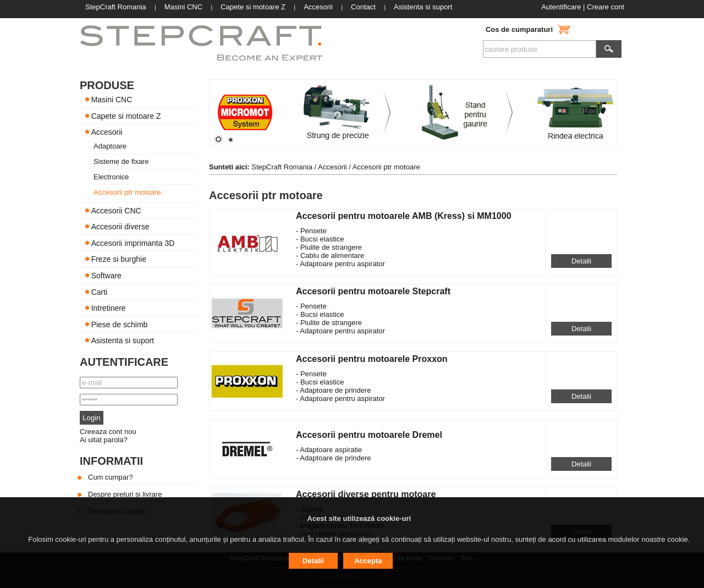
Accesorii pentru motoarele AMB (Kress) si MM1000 (404, 216)
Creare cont (606, 7)
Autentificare (561, 7)
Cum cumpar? (111, 477)
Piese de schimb (120, 324)
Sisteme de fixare (121, 161)
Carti (100, 292)
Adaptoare (110, 146)
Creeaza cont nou (108, 432)
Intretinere (109, 308)
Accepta (368, 561)
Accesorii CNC (116, 210)
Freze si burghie (119, 259)
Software (106, 276)
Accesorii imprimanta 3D (133, 243)
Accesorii (107, 132)
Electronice (111, 177)
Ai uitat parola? (104, 440)
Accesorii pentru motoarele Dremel (369, 435)
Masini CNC (112, 100)
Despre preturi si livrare (125, 494)
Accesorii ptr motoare (127, 192)
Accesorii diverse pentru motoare (366, 494)
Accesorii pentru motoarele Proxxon (372, 359)
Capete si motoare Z (126, 116)
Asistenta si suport (123, 340)
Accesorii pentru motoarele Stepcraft (373, 291)
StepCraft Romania (282, 167)
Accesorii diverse (120, 227)
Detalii (581, 261)
